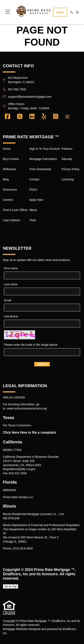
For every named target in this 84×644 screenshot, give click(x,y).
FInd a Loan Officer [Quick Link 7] (15, 210)
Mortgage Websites (15, 629)
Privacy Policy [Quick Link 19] (70, 169)
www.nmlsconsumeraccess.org (27, 408)
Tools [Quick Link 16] (33, 220)
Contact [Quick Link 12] (34, 179)
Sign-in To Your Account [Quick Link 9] (45, 149)
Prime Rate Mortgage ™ (54, 570)
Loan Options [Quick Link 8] (12, 220)
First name (11, 268)
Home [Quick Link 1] (7, 149)
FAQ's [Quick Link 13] (33, 190)
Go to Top (11, 586)
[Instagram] (56, 117)
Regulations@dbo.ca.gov (19, 469)
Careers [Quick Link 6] (8, 200)
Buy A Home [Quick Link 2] (11, 159)
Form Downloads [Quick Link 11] (40, 169)
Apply (60, 12)
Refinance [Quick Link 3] (9, 169)
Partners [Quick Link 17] (67, 149)
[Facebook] (8, 117)
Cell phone (11, 316)
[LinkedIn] (32, 117)
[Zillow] (70, 117)
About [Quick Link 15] (33, 210)
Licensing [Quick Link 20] (68, 179)
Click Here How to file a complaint (30, 432)
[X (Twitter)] (20, 117)
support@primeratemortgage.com (30, 97)
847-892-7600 (17, 89)
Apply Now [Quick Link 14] (36, 200)
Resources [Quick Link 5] (10, 190)
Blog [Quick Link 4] (6, 179)
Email (8, 300)
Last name (11, 284)
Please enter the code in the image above (31, 345)
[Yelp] (44, 117)
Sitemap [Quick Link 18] (67, 159)
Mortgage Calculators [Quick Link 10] (43, 159)
